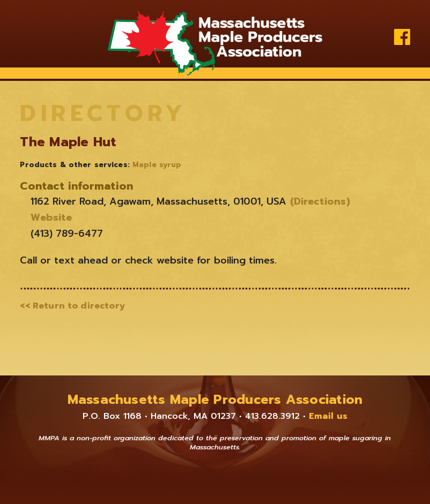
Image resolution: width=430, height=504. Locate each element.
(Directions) (318, 201)
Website (51, 217)
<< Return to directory (72, 306)
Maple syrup (157, 165)
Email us (328, 416)
